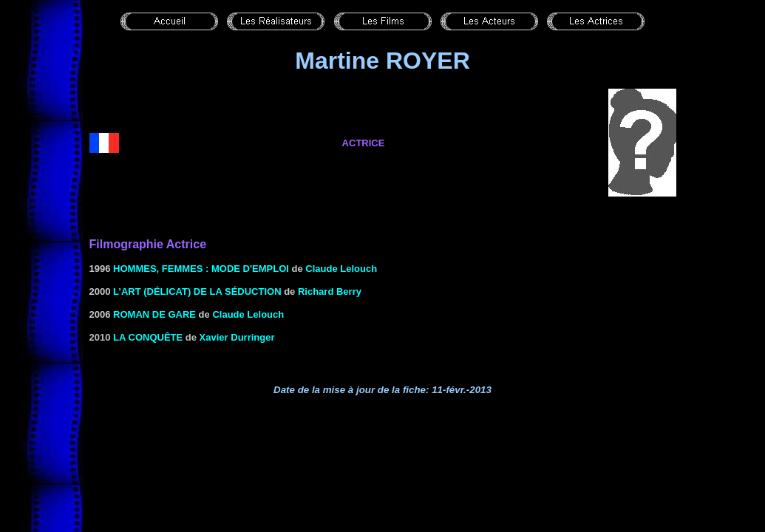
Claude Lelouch (341, 269)
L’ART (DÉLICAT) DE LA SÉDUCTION (197, 291)
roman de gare (154, 314)
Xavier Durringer (237, 337)
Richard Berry (330, 291)
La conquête (148, 337)
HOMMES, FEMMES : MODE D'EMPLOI (201, 269)
